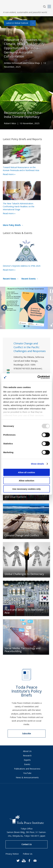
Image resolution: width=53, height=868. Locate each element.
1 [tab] (24, 326)
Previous (4, 308)
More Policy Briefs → (13, 225)
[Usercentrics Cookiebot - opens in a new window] (38, 377)
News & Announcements (27, 777)
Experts (27, 760)
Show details (38, 464)
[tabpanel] (27, 308)
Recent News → (11, 279)
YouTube (27, 773)
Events (27, 764)
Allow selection (26, 481)
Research (27, 756)
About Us (27, 751)
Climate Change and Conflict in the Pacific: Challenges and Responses (30, 347)
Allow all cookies (26, 472)
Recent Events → (30, 279)
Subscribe (27, 733)
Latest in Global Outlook (21, 23)
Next (49, 308)
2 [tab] (29, 326)
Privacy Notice (12, 854)
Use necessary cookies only (26, 489)
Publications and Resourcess (27, 769)
